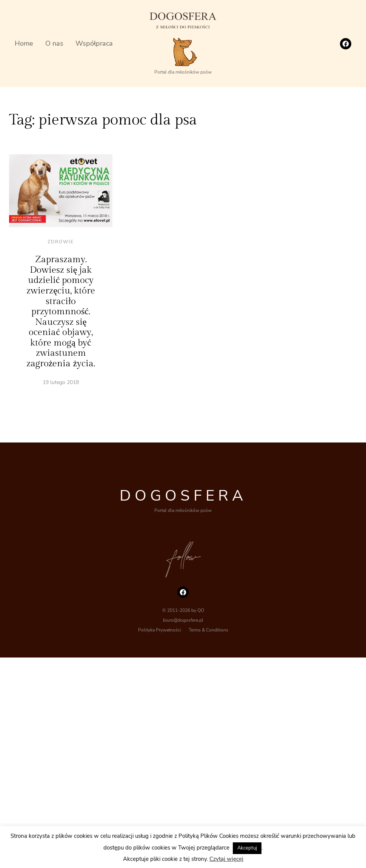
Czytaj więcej (226, 859)
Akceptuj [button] (247, 848)
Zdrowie (61, 242)
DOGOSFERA (183, 496)
